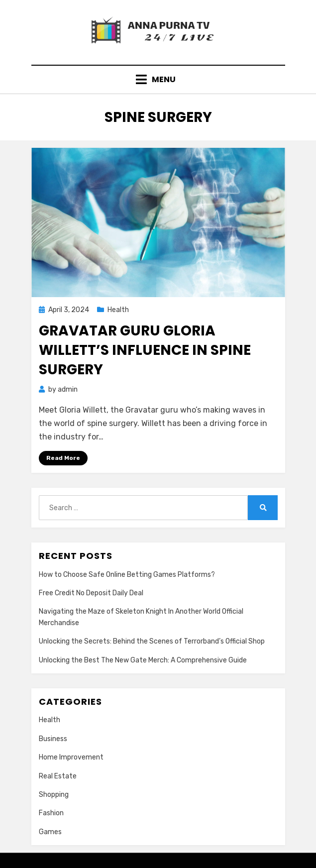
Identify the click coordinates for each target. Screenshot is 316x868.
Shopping (54, 795)
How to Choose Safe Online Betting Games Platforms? (127, 575)
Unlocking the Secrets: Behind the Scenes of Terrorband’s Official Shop (152, 641)
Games (50, 832)
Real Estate (58, 776)
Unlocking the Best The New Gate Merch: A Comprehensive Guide (143, 660)
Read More (63, 458)
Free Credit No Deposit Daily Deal (91, 593)
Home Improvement (71, 757)
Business (53, 739)
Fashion (51, 813)
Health (118, 310)
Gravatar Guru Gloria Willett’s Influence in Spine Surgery (145, 350)
